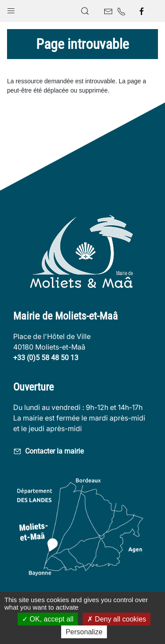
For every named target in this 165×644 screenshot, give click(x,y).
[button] (11, 9)
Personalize (84, 632)
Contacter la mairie (48, 451)
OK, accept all (48, 619)
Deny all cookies (117, 619)
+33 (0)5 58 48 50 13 (46, 358)
